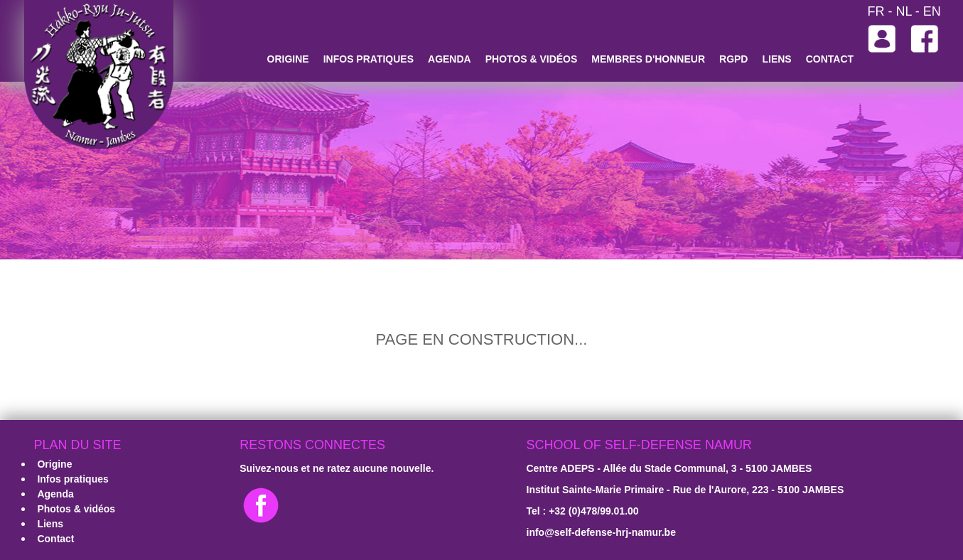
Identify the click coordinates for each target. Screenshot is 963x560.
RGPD (733, 59)
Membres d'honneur (648, 59)
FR (876, 11)
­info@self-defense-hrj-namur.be (601, 532)
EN (932, 11)
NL (903, 11)
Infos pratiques (368, 59)
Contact (830, 59)
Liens (776, 59)
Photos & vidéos (532, 59)
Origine (288, 59)
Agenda (450, 59)
